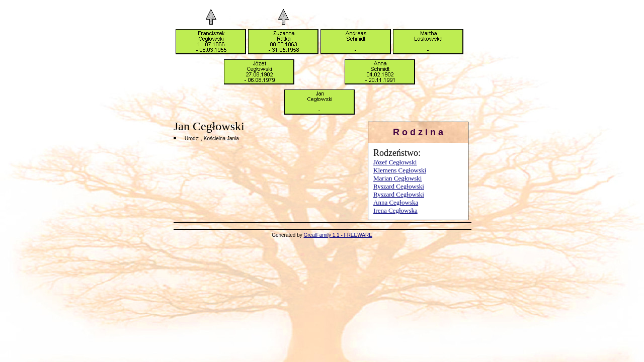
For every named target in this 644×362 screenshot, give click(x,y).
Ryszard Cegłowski (399, 186)
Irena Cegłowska (395, 210)
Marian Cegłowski (397, 178)
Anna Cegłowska (396, 202)
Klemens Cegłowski (400, 170)
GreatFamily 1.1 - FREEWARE (338, 235)
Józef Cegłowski (395, 162)
